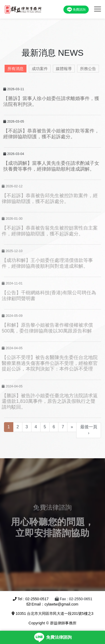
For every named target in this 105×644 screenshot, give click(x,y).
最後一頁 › (89, 430)
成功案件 (39, 69)
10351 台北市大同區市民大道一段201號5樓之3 (53, 613)
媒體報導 (63, 69)
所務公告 (87, 69)
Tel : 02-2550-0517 (31, 599)
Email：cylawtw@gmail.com (53, 604)
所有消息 (14, 69)
